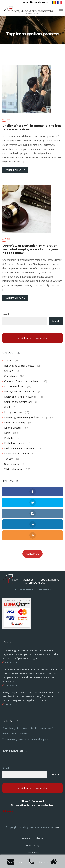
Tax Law (9, 459)
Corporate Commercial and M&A (21, 381)
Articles (6, 119)
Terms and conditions (32, 838)
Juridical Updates (13, 428)
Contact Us (33, 554)
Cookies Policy (32, 852)
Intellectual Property (15, 423)
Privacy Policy (33, 845)
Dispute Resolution (14, 386)
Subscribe (8, 811)
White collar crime (14, 469)
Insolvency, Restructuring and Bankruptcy (26, 417)
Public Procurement (15, 443)
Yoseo (56, 827)
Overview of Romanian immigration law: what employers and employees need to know (30, 249)
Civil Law (9, 371)
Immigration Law (13, 412)
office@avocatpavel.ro (36, 2)
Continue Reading (15, 170)
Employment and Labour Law (20, 391)
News (7, 433)
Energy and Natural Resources (20, 397)
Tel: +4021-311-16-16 (17, 751)
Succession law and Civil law (19, 454)
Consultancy (11, 376)
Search (6, 314)
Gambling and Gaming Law (18, 402)
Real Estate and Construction (19, 448)
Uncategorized (12, 464)
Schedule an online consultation (32, 338)
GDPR (7, 407)
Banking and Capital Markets (19, 366)
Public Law (10, 438)
